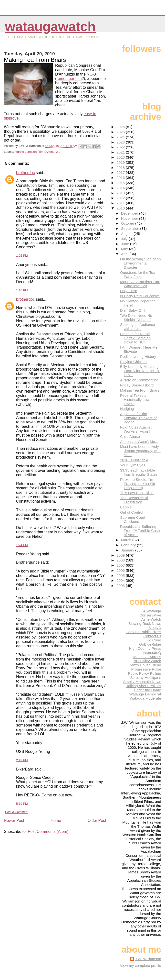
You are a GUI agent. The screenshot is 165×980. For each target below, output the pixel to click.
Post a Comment (17, 812)
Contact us (152, 636)
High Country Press (145, 648)
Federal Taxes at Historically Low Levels (135, 400)
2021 (121, 152)
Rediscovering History (138, 357)
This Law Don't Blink (137, 493)
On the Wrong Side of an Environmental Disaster (140, 263)
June (126, 244)
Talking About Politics (144, 686)
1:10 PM (22, 290)
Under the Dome (148, 690)
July (125, 239)
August (127, 234)
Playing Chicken (133, 362)
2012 (121, 198)
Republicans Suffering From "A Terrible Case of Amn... (140, 531)
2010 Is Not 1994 (134, 460)
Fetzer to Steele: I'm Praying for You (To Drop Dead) (138, 484)
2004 (121, 580)
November (130, 218)
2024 (121, 137)
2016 (121, 178)
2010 (121, 208)
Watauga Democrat (145, 694)
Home (56, 820)
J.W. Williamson (148, 959)
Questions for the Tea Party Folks (138, 275)
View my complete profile (140, 965)
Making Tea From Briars (140, 390)
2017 (121, 172)
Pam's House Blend (145, 665)
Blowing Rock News (145, 623)
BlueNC (155, 628)
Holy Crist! (129, 291)
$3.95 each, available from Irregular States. (139, 472)
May (125, 249)
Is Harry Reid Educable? (140, 296)
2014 (121, 188)
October (128, 223)
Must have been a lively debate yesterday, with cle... (140, 451)
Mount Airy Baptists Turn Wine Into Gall (140, 284)
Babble (126, 507)
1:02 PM (22, 256)
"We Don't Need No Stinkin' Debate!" (136, 318)
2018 (121, 168)
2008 (121, 560)
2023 (121, 142)
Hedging (127, 409)
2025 (121, 132)
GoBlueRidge (150, 644)
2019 (121, 162)
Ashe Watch (151, 619)
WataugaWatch (50, 27)
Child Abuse (130, 436)
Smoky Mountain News (142, 682)
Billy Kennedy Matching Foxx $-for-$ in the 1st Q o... (140, 371)
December (130, 213)
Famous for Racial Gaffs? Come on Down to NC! (135, 338)
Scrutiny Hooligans (146, 677)
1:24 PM (22, 545)
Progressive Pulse (146, 669)
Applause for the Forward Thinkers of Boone (138, 418)
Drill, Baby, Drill (133, 310)
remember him (69, 79)
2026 (121, 127)
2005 (121, 576)
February (129, 545)
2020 (121, 157)
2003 (121, 586)
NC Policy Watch (147, 661)
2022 (121, 147)
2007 (121, 565)
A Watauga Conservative (150, 613)
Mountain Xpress (147, 657)
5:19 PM (22, 804)
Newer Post (14, 820)
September (131, 228)
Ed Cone (154, 640)
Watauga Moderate (145, 698)
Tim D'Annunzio (49, 152)
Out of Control (132, 512)
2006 (121, 570)
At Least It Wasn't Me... (139, 442)
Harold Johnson (26, 152)
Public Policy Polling (144, 673)
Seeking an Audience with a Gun (138, 327)
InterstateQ (152, 653)
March (127, 540)
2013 (121, 193)
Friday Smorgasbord (137, 385)
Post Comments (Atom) (48, 831)
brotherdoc (26, 173)
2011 (121, 203)
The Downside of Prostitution (134, 500)
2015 (121, 183)
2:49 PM (22, 760)
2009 (121, 555)
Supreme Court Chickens (133, 519)
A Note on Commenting (139, 380)
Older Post (97, 820)
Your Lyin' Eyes (133, 465)
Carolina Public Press (143, 632)
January (128, 550)
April (125, 254)
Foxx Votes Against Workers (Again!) (136, 429)
